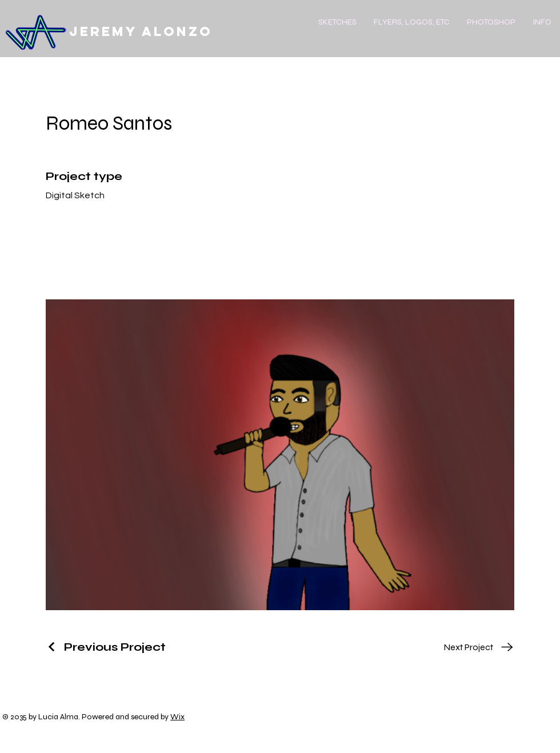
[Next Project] (479, 647)
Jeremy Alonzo (141, 31)
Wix (177, 717)
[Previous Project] (106, 647)
